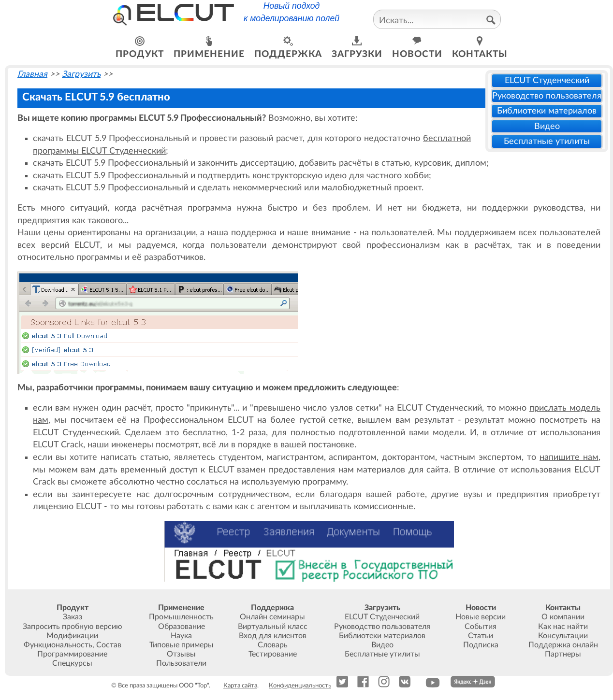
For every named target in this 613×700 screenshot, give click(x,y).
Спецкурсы (72, 663)
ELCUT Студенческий (547, 80)
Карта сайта (240, 686)
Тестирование (273, 654)
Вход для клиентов (273, 636)
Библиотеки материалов (547, 111)
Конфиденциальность (300, 686)
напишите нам (569, 457)
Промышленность (181, 617)
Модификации (72, 636)
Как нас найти (563, 627)
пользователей (402, 233)
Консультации (563, 636)
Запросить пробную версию (73, 627)
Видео (547, 126)
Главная (32, 74)
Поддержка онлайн (563, 645)
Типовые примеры (182, 645)
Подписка (481, 645)
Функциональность (58, 645)
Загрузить (81, 74)
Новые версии (481, 617)
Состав (109, 645)
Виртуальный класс (273, 627)
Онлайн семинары (272, 617)
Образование (182, 627)
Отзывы (181, 654)
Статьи (481, 636)
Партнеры (563, 654)
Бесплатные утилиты (547, 141)
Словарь (273, 645)
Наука (181, 636)
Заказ (73, 617)
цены (54, 233)
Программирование (72, 654)
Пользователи (181, 663)
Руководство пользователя (547, 96)
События (481, 627)
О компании (563, 617)
